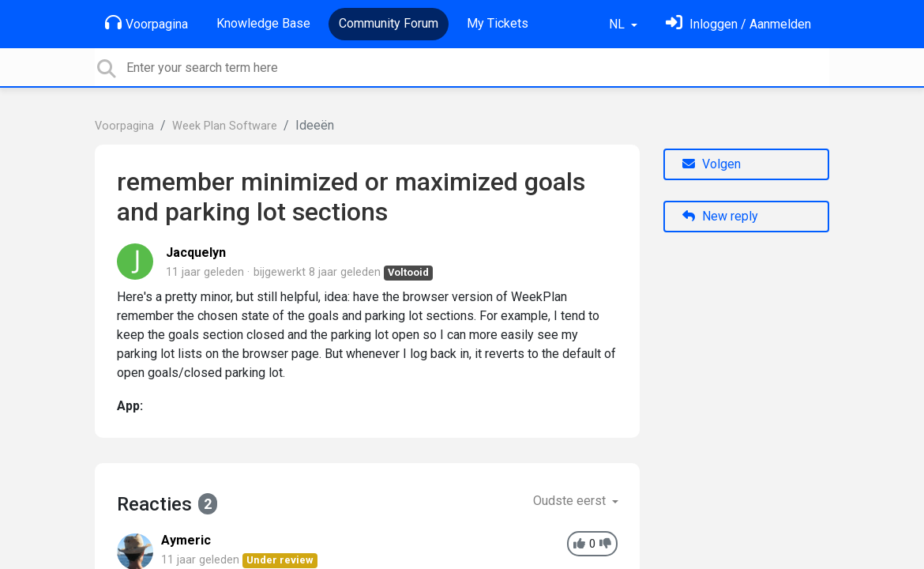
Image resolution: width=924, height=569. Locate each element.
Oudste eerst (571, 501)
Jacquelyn (196, 252)
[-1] (605, 544)
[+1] (579, 544)
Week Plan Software (225, 126)
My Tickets (498, 23)
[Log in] (738, 24)
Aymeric (186, 540)
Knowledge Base (263, 23)
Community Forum (389, 23)
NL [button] (618, 24)
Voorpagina (146, 23)
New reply (720, 216)
